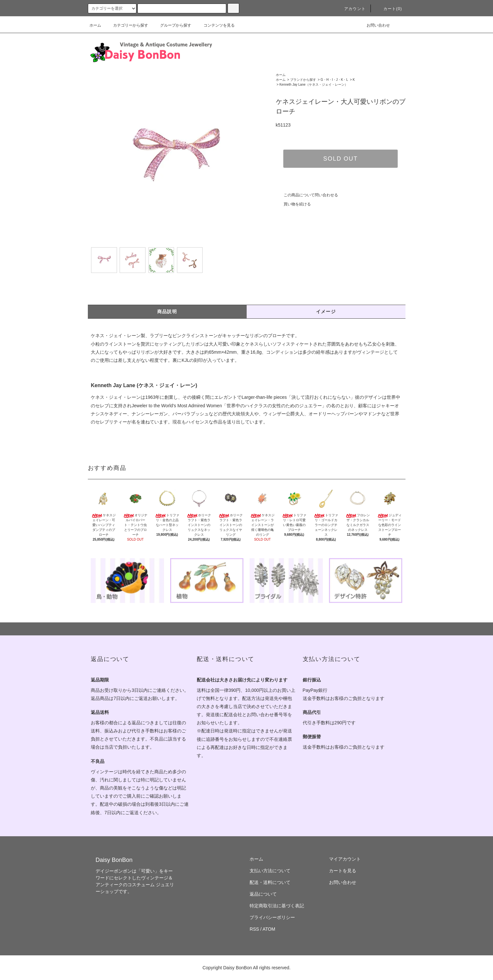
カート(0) (389, 9)
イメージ (326, 312)
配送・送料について (270, 882)
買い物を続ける (293, 204)
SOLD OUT (340, 159)
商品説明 (167, 312)
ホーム (95, 25)
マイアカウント (345, 859)
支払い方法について (270, 871)
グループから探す (172, 25)
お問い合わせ (374, 25)
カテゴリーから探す (127, 25)
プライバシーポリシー (272, 917)
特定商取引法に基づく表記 (277, 906)
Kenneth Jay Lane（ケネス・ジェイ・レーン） (314, 85)
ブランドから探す (303, 80)
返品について (263, 894)
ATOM (269, 929)
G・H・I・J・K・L (334, 80)
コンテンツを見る (215, 25)
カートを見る (343, 871)
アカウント (351, 9)
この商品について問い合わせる (307, 195)
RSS (254, 929)
